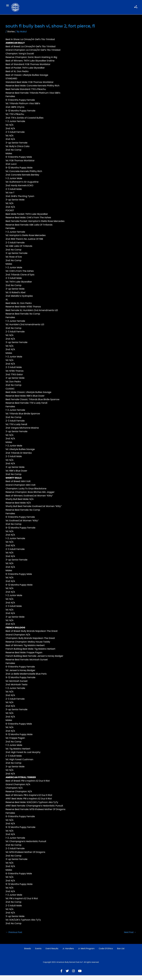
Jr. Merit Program (86, 953)
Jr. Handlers (68, 953)
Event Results (52, 953)
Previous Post (15, 937)
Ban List (121, 953)
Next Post (130, 937)
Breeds (28, 953)
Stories (11, 36)
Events (38, 953)
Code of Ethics (106, 953)
